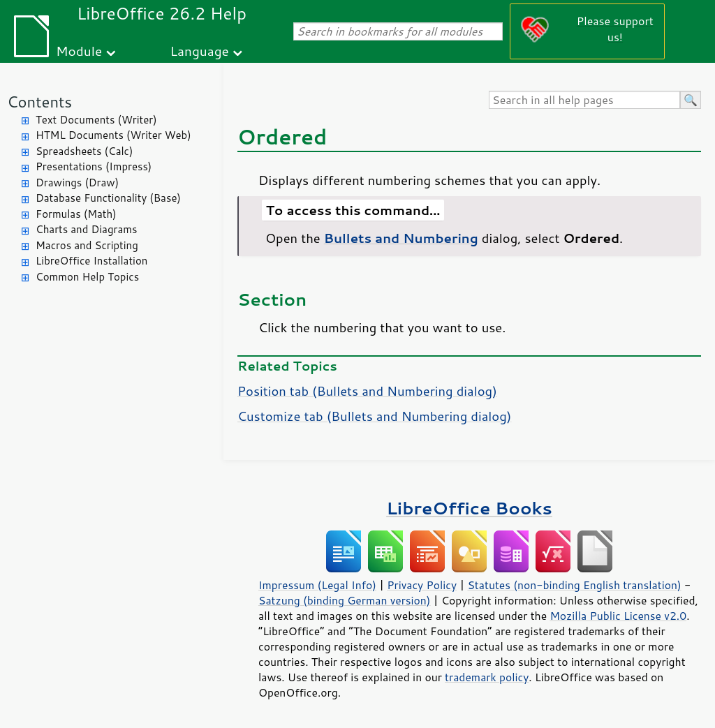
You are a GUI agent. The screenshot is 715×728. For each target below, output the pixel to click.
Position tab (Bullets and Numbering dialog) (367, 391)
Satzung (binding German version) (345, 600)
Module (79, 51)
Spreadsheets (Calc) (84, 151)
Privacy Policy (422, 585)
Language (200, 51)
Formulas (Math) (76, 214)
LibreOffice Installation (91, 261)
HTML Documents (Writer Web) (113, 135)
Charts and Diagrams (86, 229)
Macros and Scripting (87, 245)
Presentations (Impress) (94, 166)
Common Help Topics (87, 277)
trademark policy (487, 677)
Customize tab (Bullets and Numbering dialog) (374, 416)
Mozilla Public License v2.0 (618, 616)
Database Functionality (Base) (108, 198)
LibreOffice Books (469, 508)
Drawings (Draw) (77, 183)
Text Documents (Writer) (96, 120)
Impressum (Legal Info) (317, 585)
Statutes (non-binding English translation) (574, 585)
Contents (39, 102)
